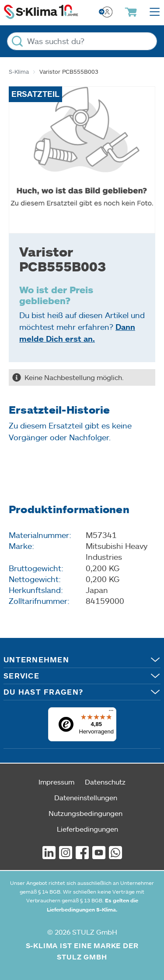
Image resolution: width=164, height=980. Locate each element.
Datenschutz (105, 782)
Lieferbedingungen (87, 829)
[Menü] (111, 713)
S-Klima (19, 72)
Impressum (56, 782)
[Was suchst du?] (82, 41)
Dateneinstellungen (86, 797)
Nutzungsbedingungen (85, 813)
